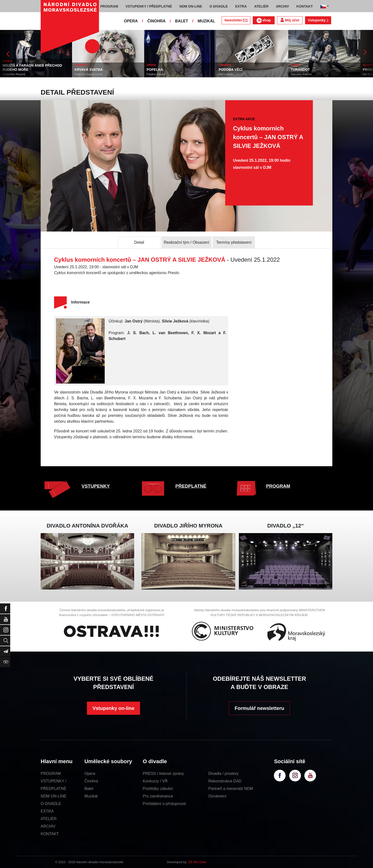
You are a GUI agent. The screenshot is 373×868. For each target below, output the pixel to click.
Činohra (91, 781)
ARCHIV (48, 826)
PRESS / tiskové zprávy (163, 774)
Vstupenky (318, 20)
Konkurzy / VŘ (155, 781)
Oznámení (217, 796)
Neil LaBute (226, 74)
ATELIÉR (49, 819)
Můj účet (290, 20)
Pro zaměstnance (158, 796)
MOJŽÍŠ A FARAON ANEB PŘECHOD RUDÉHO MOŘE (32, 67)
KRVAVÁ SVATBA (89, 70)
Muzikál (91, 796)
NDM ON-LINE (54, 796)
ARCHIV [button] (282, 6)
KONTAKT (50, 834)
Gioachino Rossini (14, 74)
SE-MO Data (197, 862)
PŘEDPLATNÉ (191, 486)
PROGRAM (278, 486)
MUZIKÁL (206, 21)
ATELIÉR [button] (261, 6)
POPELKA (155, 70)
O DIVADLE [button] (219, 6)
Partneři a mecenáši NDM (231, 789)
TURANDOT (300, 70)
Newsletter (236, 20)
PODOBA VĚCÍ (231, 70)
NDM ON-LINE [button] (191, 6)
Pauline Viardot (156, 74)
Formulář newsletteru (259, 708)
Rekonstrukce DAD (225, 781)
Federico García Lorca (88, 74)
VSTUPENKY (96, 486)
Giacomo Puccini (301, 74)
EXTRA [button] (241, 6)
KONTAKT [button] (304, 6)
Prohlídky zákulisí (158, 789)
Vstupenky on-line (113, 708)
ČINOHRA (156, 21)
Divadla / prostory (224, 774)
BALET (182, 21)
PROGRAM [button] (109, 6)
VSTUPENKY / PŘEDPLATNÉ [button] (149, 6)
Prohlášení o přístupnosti (164, 804)
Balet (89, 789)
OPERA (131, 21)
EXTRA (47, 811)
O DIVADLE (51, 804)
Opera (90, 774)
